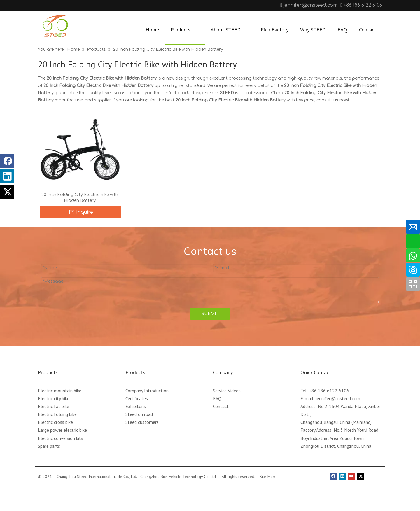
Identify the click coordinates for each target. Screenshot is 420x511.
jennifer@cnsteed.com (310, 5)
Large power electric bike (62, 430)
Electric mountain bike (60, 391)
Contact (221, 406)
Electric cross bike (55, 422)
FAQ (217, 398)
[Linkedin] (51, 6)
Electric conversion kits (61, 438)
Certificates (137, 398)
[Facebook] (42, 6)
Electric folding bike (57, 414)
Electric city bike (54, 398)
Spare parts (49, 446)
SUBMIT (210, 314)
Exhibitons (136, 406)
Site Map (267, 477)
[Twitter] (361, 476)
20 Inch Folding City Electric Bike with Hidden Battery (80, 198)
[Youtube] (60, 6)
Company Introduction (147, 391)
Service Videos (227, 391)
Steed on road (139, 414)
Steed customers (142, 422)
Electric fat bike (54, 406)
